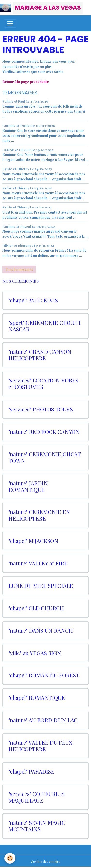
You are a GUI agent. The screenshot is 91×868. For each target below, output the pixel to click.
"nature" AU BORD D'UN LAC (43, 720)
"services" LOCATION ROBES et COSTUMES (43, 384)
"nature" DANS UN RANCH (41, 631)
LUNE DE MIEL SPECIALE (41, 586)
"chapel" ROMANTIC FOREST (44, 675)
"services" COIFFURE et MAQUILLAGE (37, 797)
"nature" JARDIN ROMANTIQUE (28, 486)
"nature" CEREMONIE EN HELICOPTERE (39, 515)
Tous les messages (19, 269)
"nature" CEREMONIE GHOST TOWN (45, 458)
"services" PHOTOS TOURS (41, 409)
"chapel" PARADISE (31, 772)
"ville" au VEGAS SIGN (35, 653)
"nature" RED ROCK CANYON (44, 432)
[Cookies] (10, 858)
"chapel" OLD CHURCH (36, 608)
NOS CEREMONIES (21, 281)
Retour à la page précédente (26, 82)
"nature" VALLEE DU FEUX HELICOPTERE (40, 746)
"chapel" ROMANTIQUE (37, 698)
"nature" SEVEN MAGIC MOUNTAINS (37, 826)
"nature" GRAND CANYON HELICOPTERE (40, 355)
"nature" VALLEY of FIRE (38, 563)
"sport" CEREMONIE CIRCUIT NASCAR (45, 326)
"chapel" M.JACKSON (33, 541)
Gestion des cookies (45, 862)
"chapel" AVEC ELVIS (33, 300)
